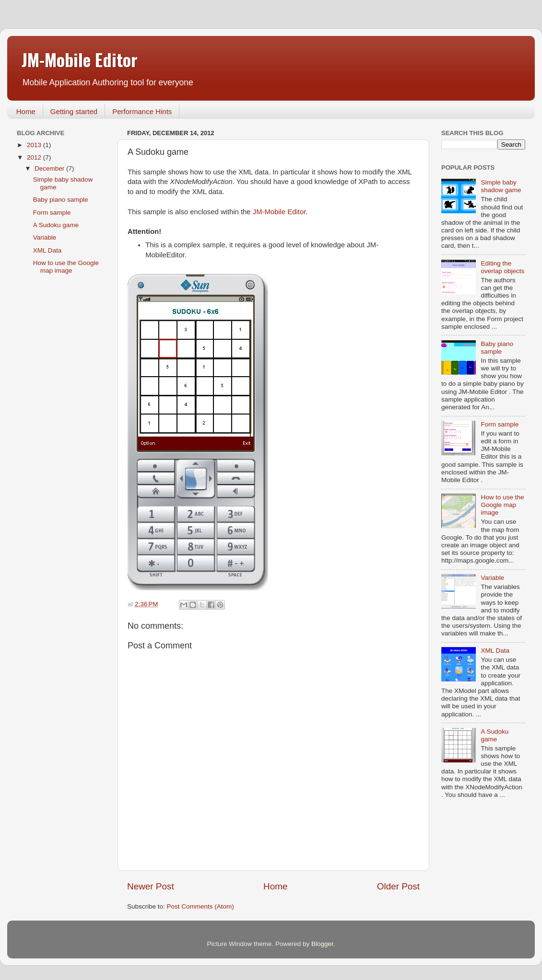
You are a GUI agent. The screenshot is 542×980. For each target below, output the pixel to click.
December (50, 168)
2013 (35, 145)
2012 (35, 157)
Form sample (52, 213)
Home (26, 111)
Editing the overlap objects (502, 267)
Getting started (74, 111)
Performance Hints (142, 111)
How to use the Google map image (66, 267)
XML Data (47, 250)
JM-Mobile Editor (80, 59)
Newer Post (151, 886)
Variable (45, 237)
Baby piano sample (61, 200)
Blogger (322, 944)
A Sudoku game (56, 225)
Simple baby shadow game (501, 186)
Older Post (398, 886)
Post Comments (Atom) (200, 906)
